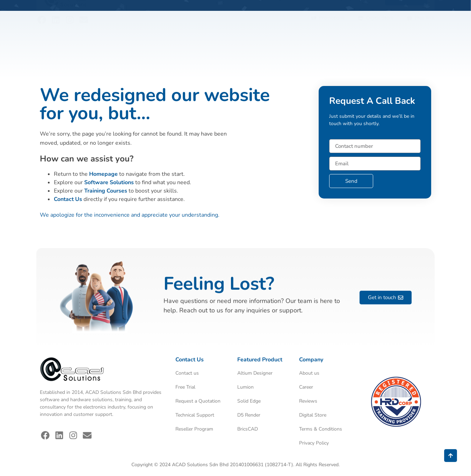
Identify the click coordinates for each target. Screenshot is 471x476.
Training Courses (106, 191)
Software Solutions (109, 182)
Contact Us (68, 199)
